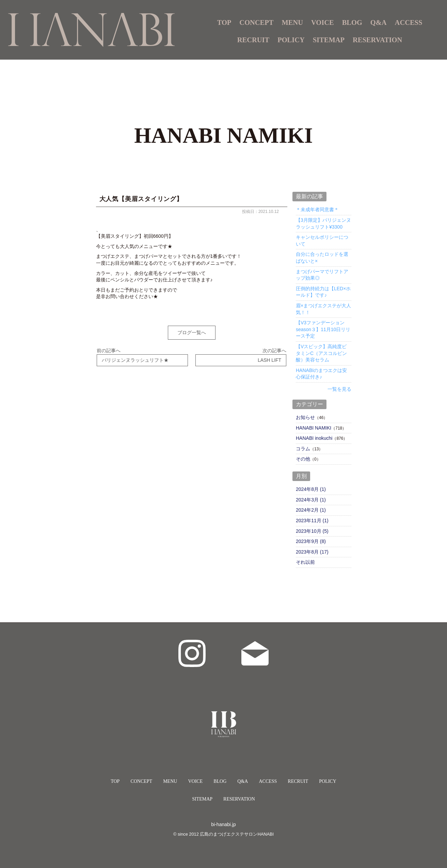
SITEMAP (329, 40)
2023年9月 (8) (311, 541)
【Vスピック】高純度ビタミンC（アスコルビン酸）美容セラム (321, 353)
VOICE (323, 22)
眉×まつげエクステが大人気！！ (323, 309)
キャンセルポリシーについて (322, 241)
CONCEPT (256, 22)
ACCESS (409, 22)
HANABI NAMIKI (314, 428)
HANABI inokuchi (314, 438)
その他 (303, 459)
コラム (303, 449)
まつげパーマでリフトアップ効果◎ (322, 275)
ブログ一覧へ (192, 332)
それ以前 (305, 562)
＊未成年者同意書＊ (317, 210)
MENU (170, 781)
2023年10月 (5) (312, 531)
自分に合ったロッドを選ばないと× (322, 258)
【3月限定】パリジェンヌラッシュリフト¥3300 (323, 223)
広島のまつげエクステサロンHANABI (237, 834)
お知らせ (305, 417)
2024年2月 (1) (311, 510)
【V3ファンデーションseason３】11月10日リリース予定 (323, 329)
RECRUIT (253, 40)
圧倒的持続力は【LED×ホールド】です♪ (323, 292)
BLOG (352, 22)
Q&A (379, 22)
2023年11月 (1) (312, 521)
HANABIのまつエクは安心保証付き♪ (321, 374)
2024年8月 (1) (311, 489)
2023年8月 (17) (312, 552)
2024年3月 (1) (311, 500)
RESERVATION (377, 40)
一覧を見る (339, 389)
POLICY (291, 40)
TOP (224, 22)
